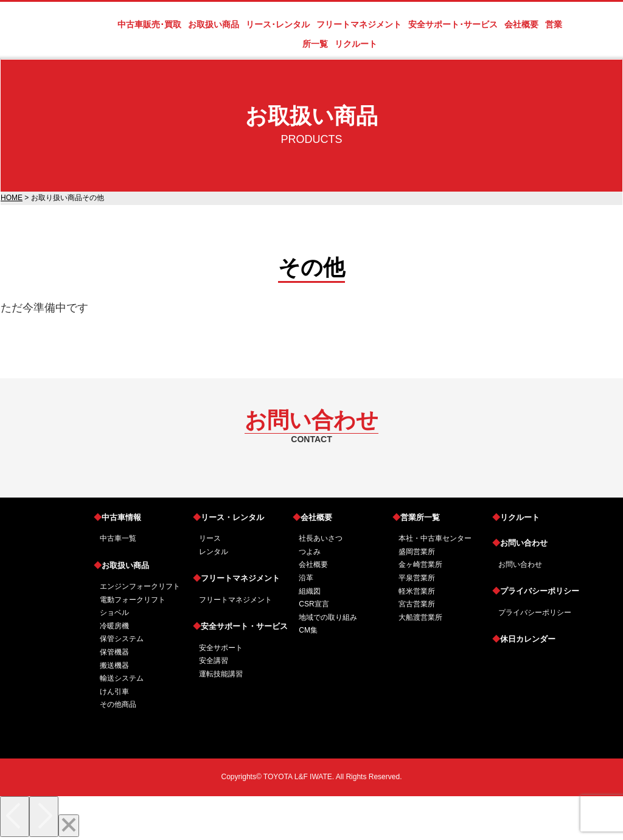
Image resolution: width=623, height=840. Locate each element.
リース (210, 538)
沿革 (306, 578)
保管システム (122, 639)
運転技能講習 (221, 674)
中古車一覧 (118, 538)
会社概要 (312, 517)
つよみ (310, 552)
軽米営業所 (417, 591)
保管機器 (114, 652)
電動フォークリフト (133, 600)
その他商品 (118, 704)
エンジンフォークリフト (140, 586)
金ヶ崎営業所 (420, 564)
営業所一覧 (416, 517)
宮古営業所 (417, 604)
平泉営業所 (417, 578)
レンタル (214, 552)
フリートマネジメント (236, 578)
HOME (12, 198)
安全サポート (221, 648)
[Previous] (15, 817)
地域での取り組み (328, 617)
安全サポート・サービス (240, 626)
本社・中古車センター (435, 538)
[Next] (44, 817)
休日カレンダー (524, 639)
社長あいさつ (321, 538)
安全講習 (214, 661)
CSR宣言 (314, 604)
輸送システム (122, 678)
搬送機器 (114, 665)
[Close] (69, 826)
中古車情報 (117, 517)
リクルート (516, 517)
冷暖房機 (114, 626)
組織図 (310, 591)
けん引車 (114, 692)
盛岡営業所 (417, 552)
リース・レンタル (228, 517)
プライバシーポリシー (536, 591)
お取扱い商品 (121, 565)
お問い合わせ (520, 543)
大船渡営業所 (420, 617)
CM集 (308, 630)
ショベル (114, 613)
